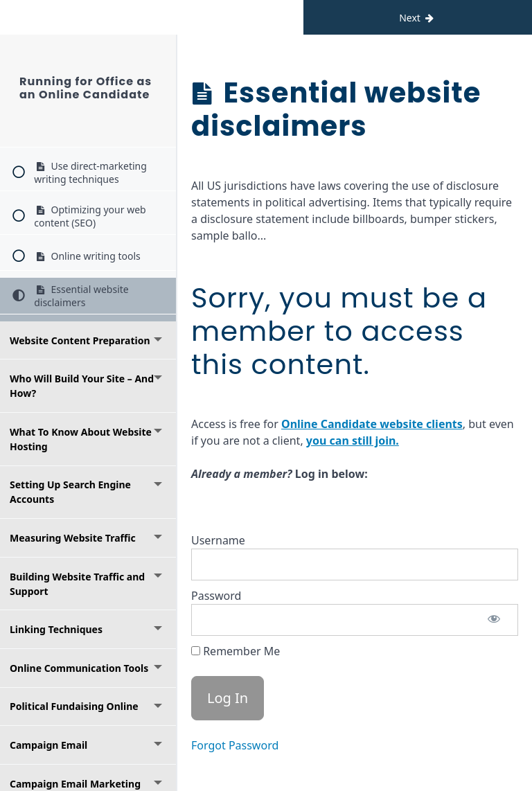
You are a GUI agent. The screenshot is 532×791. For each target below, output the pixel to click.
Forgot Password (235, 745)
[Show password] (494, 620)
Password (216, 596)
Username (218, 540)
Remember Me (236, 651)
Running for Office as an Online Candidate (86, 88)
